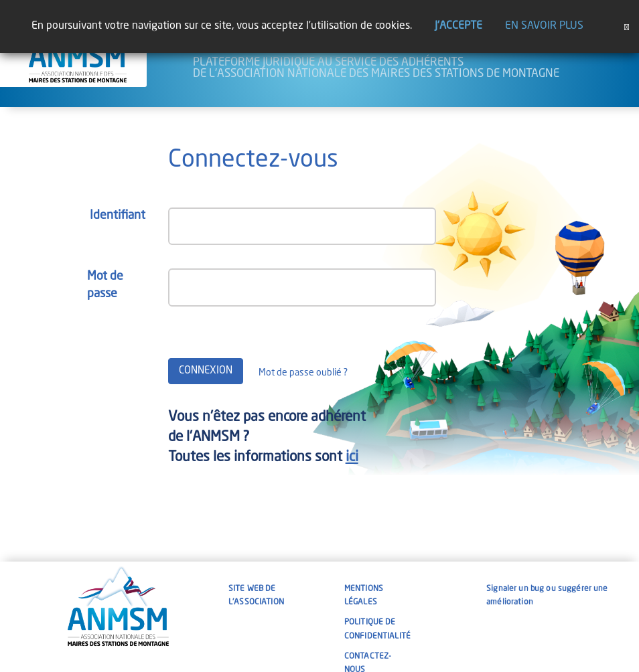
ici (352, 457)
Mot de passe (105, 285)
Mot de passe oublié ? (303, 373)
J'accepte (458, 26)
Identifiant (118, 216)
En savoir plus (544, 26)
